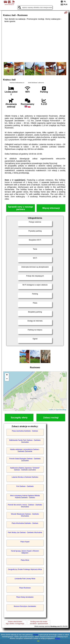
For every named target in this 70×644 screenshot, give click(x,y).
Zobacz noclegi (51, 418)
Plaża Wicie (25, 560)
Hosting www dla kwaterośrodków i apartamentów (39, 623)
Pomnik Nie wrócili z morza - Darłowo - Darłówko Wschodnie (25, 506)
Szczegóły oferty (19, 418)
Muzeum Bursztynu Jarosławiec (25, 606)
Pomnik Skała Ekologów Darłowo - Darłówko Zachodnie (25, 460)
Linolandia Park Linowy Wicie (25, 579)
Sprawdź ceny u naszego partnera (21, 208)
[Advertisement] (35, 42)
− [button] (7, 379)
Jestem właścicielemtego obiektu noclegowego (15, 623)
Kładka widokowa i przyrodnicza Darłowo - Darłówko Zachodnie (25, 450)
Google (36, 635)
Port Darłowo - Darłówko (25, 486)
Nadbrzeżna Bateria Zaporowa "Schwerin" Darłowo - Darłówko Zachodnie (25, 469)
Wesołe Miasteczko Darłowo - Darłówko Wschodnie (25, 515)
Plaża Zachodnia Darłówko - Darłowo (25, 431)
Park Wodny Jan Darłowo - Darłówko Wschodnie (25, 532)
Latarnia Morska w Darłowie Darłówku (25, 477)
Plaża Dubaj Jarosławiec (25, 597)
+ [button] (7, 375)
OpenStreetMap (61, 410)
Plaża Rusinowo (25, 588)
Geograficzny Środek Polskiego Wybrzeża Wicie (25, 569)
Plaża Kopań (25, 542)
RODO (58, 638)
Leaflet (51, 410)
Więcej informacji (51, 208)
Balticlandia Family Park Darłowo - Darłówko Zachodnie (25, 441)
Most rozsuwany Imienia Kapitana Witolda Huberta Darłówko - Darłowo (25, 496)
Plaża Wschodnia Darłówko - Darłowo (25, 523)
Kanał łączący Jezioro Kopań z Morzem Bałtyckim (25, 552)
